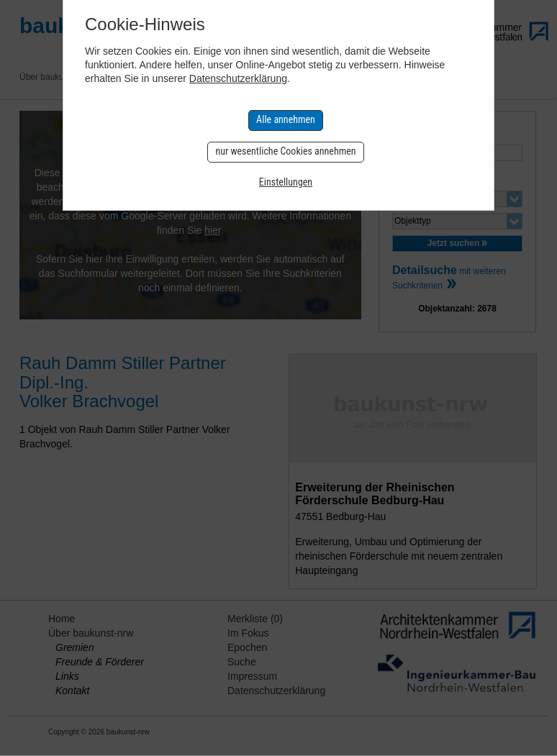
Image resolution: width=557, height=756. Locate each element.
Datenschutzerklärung (238, 78)
